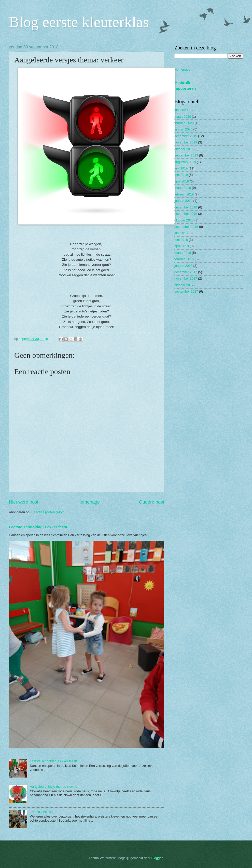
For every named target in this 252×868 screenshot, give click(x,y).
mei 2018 (181, 240)
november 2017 (186, 278)
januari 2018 (183, 266)
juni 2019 (181, 168)
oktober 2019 (184, 149)
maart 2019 (183, 188)
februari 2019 (184, 194)
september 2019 (186, 155)
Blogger (157, 858)
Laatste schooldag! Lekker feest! (39, 527)
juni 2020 (181, 110)
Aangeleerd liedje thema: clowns (53, 787)
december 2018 (186, 207)
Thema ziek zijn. (42, 812)
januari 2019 (183, 201)
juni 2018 (181, 233)
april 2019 (182, 181)
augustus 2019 (185, 162)
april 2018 (182, 246)
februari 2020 (184, 123)
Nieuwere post (24, 502)
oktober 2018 (184, 220)
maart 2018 (183, 253)
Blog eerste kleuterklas (79, 22)
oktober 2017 (184, 285)
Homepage (89, 502)
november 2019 (186, 142)
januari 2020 (183, 129)
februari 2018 (184, 259)
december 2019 (186, 136)
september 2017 (186, 291)
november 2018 (186, 214)
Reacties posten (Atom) (48, 512)
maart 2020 (183, 117)
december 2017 (186, 272)
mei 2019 (181, 175)
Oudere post (152, 502)
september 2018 (186, 227)
